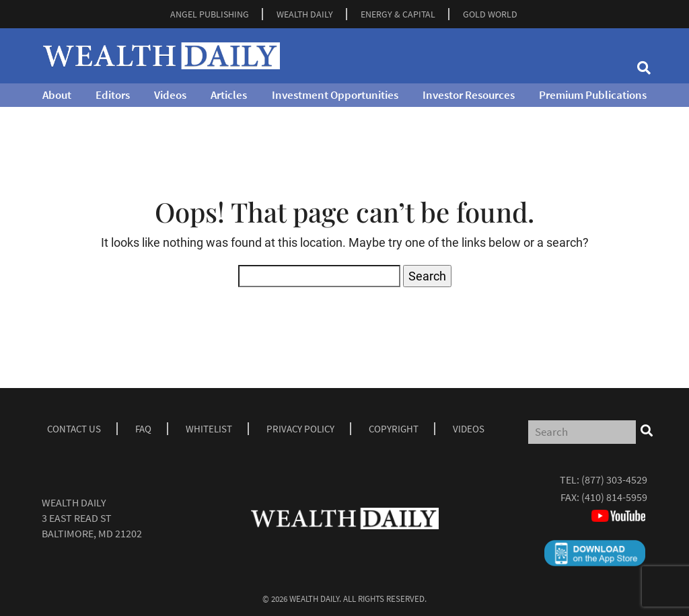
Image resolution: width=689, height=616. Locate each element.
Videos (170, 95)
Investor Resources (469, 95)
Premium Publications (593, 95)
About (57, 95)
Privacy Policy (300, 429)
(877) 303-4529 (614, 479)
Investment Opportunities (335, 95)
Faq (143, 429)
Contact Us (74, 429)
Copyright (394, 429)
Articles (229, 95)
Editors (113, 95)
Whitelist (209, 429)
